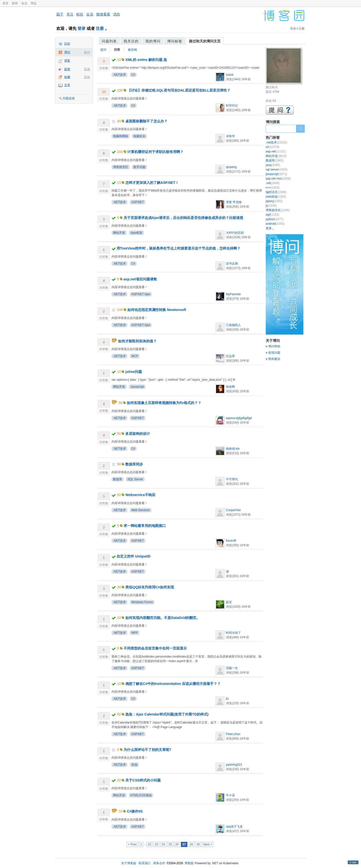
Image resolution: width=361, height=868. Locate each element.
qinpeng (231, 167)
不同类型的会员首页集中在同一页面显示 (155, 648)
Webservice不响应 (140, 495)
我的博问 (153, 41)
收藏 (67, 77)
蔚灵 (229, 602)
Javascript (137, 387)
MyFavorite (233, 294)
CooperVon (233, 510)
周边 (34, 3)
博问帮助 (274, 346)
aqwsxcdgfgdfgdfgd (239, 418)
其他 (134, 765)
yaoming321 (234, 765)
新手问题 (139, 167)
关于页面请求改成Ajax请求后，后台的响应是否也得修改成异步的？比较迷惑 (184, 218)
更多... (270, 228)
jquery (274, 201)
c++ (273, 188)
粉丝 (80, 14)
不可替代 (232, 479)
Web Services (141, 510)
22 (150, 844)
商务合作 (159, 863)
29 (198, 844)
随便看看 (103, 14)
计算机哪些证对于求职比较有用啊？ (155, 152)
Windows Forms (142, 602)
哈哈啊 (230, 387)
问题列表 (109, 41)
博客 (67, 61)
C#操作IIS (135, 811)
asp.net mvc (278, 179)
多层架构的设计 (138, 434)
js (271, 206)
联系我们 (145, 863)
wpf (272, 215)
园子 (60, 14)
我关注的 (131, 41)
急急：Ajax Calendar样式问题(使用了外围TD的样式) (167, 714)
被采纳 (132, 50)
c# (273, 147)
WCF (135, 356)
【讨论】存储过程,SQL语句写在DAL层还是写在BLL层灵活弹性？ (179, 90)
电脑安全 (139, 136)
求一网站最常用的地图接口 (145, 526)
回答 (117, 50)
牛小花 (230, 795)
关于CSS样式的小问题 (143, 780)
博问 (67, 52)
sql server (277, 170)
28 (191, 844)
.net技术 (276, 142)
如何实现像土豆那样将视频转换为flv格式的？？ (164, 403)
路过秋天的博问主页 (205, 41)
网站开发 (119, 233)
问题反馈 (69, 98)
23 (156, 844)
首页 (6, 3)
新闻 (15, 3)
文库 (67, 85)
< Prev (132, 844)
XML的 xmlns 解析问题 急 (146, 60)
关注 (70, 14)
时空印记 (232, 106)
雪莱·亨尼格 (234, 202)
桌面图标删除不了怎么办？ (146, 121)
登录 (81, 28)
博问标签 (175, 41)
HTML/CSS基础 (141, 795)
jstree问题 (133, 372)
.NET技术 (119, 75)
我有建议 (274, 359)
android (275, 224)
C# (133, 75)
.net (273, 183)
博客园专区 (121, 167)
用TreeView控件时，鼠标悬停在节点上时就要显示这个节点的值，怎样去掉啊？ (178, 248)
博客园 (189, 863)
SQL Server (135, 479)
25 (170, 844)
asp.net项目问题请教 (140, 279)
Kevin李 (231, 541)
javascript (276, 174)
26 (177, 844)
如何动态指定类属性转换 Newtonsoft (157, 310)
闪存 (67, 44)
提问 (87, 52)
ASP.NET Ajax (141, 294)
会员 (24, 3)
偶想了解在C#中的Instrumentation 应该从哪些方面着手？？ (173, 684)
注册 (100, 28)
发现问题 (274, 353)
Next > (208, 844)
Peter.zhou (233, 734)
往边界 (230, 356)
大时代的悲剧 (235, 233)
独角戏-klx (233, 449)
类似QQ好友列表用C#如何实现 (150, 587)
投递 (87, 69)
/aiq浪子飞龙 (234, 827)
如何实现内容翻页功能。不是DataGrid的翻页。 (163, 618)
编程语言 (276, 192)
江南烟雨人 (233, 325)
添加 (87, 77)
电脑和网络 (121, 136)
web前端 (276, 197)
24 (163, 844)
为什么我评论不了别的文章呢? (148, 750)
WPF (135, 633)
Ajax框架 (136, 233)
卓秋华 (230, 136)
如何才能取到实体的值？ (137, 341)
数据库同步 (134, 464)
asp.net (276, 151)
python (275, 219)
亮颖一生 (232, 668)
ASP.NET (138, 202)
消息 (117, 14)
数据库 (118, 479)
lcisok (230, 75)
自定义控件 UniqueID (133, 556)
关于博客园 (129, 863)
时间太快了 (233, 633)
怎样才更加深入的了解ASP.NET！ (152, 183)
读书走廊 (232, 264)
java (273, 165)
